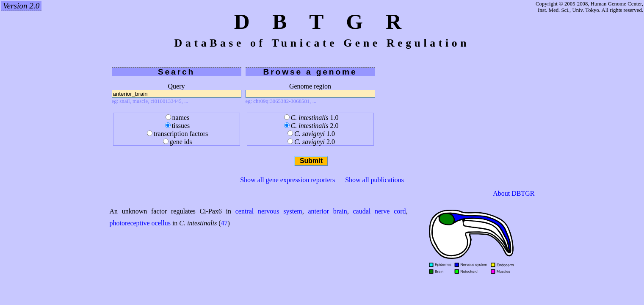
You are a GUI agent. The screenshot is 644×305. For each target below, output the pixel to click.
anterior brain (327, 211)
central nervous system (269, 211)
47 (224, 223)
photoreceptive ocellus (140, 223)
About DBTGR (514, 194)
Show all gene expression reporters (287, 180)
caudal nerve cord (379, 211)
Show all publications (375, 180)
